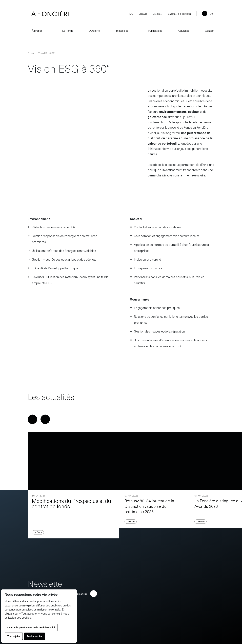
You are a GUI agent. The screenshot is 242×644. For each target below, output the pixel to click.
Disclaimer (157, 14)
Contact (210, 30)
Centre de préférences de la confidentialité (31, 628)
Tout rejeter (14, 636)
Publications (153, 30)
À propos (35, 30)
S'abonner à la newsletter (179, 14)
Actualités (184, 30)
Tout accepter (35, 636)
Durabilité (94, 30)
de (211, 13)
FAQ (131, 14)
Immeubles (122, 30)
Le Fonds (66, 30)
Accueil (31, 53)
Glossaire (143, 14)
